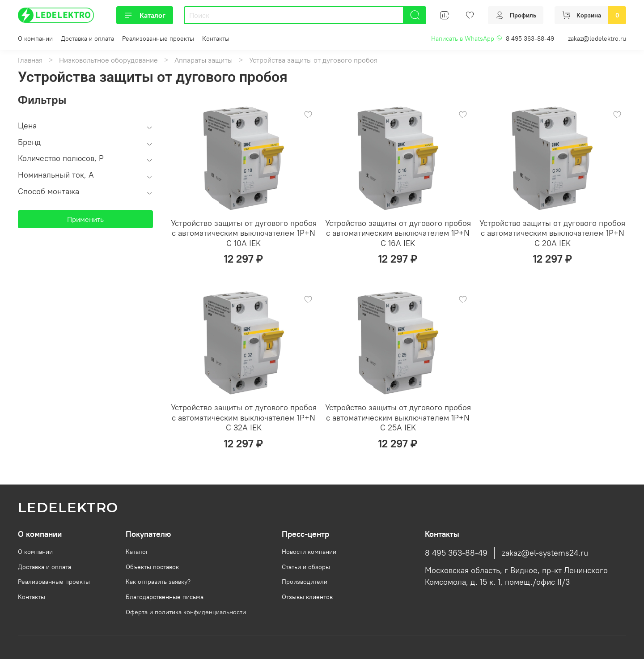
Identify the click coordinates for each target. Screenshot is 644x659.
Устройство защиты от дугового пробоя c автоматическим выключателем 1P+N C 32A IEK (244, 417)
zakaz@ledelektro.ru (597, 38)
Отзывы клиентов (307, 597)
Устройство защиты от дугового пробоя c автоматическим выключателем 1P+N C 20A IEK (552, 233)
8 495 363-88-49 (530, 38)
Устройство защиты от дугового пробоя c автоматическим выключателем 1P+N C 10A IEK (244, 233)
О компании (35, 38)
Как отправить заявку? (158, 582)
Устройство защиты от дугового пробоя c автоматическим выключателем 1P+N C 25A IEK (398, 417)
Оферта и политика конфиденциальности (186, 612)
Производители (305, 582)
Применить (85, 219)
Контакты (216, 38)
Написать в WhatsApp (467, 38)
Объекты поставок (152, 567)
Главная (30, 60)
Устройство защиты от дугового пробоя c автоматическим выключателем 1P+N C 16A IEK (398, 233)
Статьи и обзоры (306, 567)
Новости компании (309, 552)
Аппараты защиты (203, 60)
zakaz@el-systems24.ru (545, 553)
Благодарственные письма (165, 597)
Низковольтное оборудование (108, 60)
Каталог (145, 15)
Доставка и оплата (87, 38)
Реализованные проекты (158, 38)
